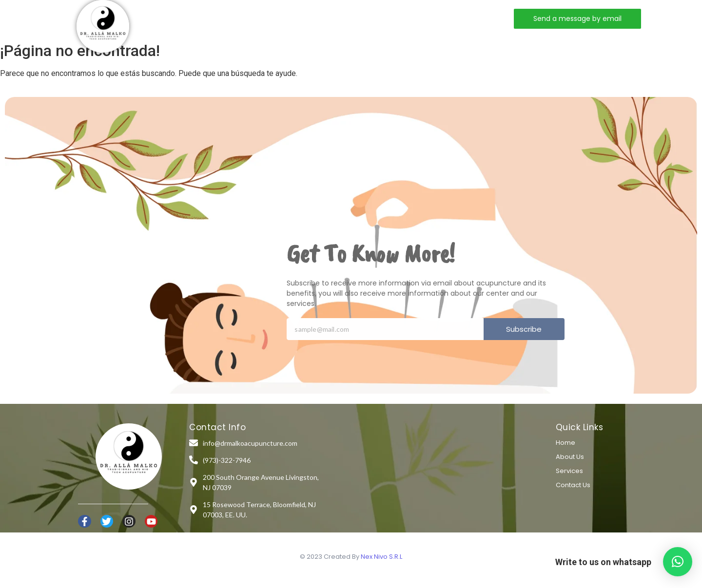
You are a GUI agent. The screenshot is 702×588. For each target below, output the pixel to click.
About (251, 18)
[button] (678, 562)
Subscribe (524, 329)
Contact (354, 18)
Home (207, 18)
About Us (570, 457)
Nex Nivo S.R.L (381, 557)
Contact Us (573, 485)
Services (301, 18)
